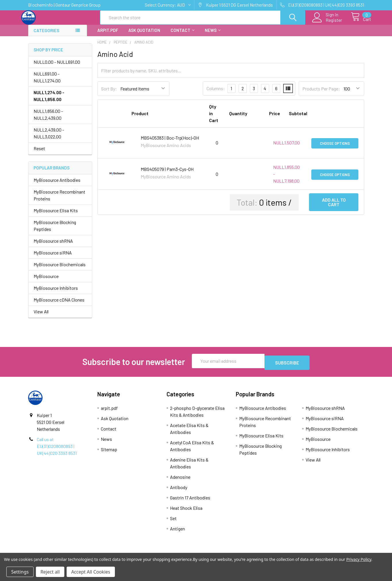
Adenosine (180, 480)
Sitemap (109, 453)
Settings (20, 572)
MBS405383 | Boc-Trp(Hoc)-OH (170, 143)
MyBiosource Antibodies (57, 185)
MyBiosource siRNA (53, 258)
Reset (39, 154)
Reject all (50, 572)
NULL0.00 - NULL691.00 (57, 67)
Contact (183, 35)
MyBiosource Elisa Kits (56, 216)
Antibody (179, 491)
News (213, 35)
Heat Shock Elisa (186, 511)
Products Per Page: (321, 94)
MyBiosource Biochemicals (60, 270)
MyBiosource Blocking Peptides (55, 231)
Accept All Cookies (91, 572)
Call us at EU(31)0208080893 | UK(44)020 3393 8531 (57, 450)
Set (173, 522)
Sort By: (109, 94)
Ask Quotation (144, 35)
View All (41, 317)
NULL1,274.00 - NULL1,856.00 (49, 101)
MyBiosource (46, 281)
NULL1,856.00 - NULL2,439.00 (48, 120)
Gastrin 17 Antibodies (190, 501)
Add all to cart (334, 207)
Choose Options (335, 148)
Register (328, 23)
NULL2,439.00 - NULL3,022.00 (49, 138)
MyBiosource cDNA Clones (59, 305)
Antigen (177, 532)
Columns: (216, 93)
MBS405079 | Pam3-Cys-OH (167, 174)
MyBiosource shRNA (53, 246)
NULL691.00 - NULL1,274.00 (47, 82)
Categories (46, 36)
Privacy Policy (359, 559)
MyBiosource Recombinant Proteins (59, 200)
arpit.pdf (108, 35)
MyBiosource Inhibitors (56, 293)
